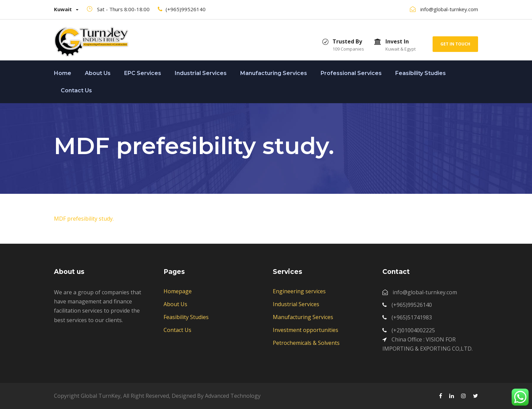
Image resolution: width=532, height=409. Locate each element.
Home (63, 73)
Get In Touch (455, 44)
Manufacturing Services (274, 73)
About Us (98, 73)
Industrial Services (201, 73)
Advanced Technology (233, 396)
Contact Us (76, 90)
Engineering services (299, 291)
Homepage (178, 291)
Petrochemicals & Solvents (306, 343)
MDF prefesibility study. (84, 219)
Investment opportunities (306, 330)
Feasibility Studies (421, 73)
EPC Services (143, 73)
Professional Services (351, 73)
